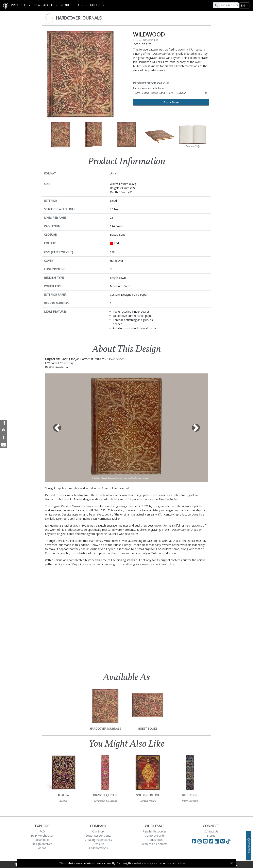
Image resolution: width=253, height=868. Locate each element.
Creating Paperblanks (98, 840)
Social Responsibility (98, 836)
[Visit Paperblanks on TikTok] (228, 841)
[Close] (231, 863)
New (37, 5)
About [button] (49, 5)
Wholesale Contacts (155, 844)
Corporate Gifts (155, 836)
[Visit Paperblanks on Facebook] (194, 841)
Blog (79, 5)
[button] (57, 428)
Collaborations (98, 848)
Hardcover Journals (79, 18)
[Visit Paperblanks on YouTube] (206, 841)
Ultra (160, 93)
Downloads (42, 840)
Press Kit (98, 844)
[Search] (229, 5)
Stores (66, 5)
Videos (42, 848)
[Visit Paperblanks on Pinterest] (223, 841)
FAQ (42, 831)
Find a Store (171, 102)
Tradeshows (155, 840)
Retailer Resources (155, 831)
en (243, 5)
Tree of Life (142, 44)
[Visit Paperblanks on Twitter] (212, 841)
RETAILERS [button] (94, 5)
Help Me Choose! (42, 836)
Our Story (98, 831)
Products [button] (19, 5)
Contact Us (211, 831)
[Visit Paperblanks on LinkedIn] (218, 841)
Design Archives (42, 844)
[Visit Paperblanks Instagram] (200, 841)
